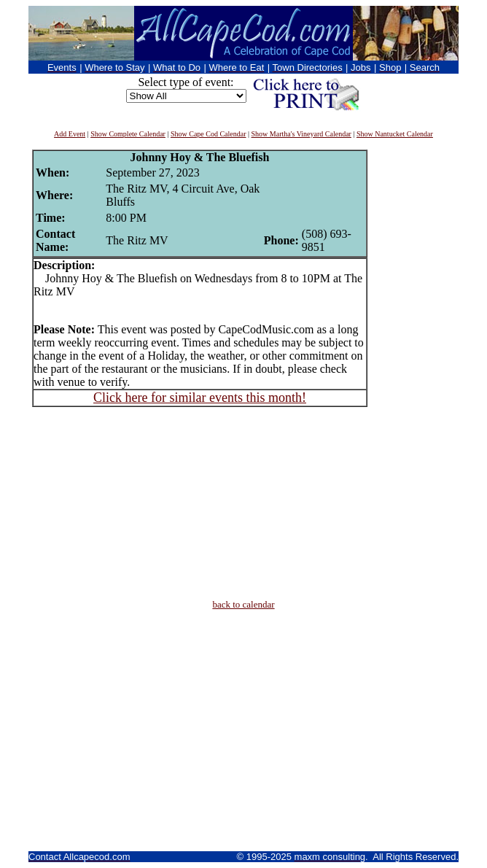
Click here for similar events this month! (200, 398)
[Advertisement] (411, 368)
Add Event (70, 134)
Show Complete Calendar (128, 134)
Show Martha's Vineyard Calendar (301, 134)
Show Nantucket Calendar (395, 134)
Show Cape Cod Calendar (209, 134)
